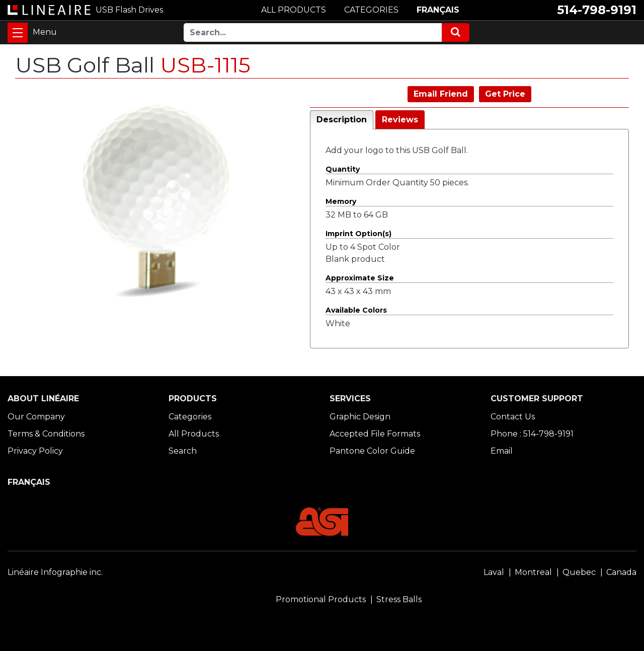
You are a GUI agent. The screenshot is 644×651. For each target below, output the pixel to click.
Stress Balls (399, 599)
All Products (194, 434)
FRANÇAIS (438, 10)
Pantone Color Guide (372, 451)
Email (502, 451)
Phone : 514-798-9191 (532, 434)
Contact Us (513, 417)
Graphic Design (360, 417)
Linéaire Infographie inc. (55, 572)
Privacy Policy (35, 451)
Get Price (505, 94)
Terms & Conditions (46, 434)
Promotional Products (321, 599)
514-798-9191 (597, 10)
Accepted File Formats (375, 434)
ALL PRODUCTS (294, 10)
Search (183, 451)
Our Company (36, 417)
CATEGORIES (371, 10)
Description (342, 120)
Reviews (400, 120)
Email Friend (441, 94)
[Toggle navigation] (18, 33)
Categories (190, 417)
